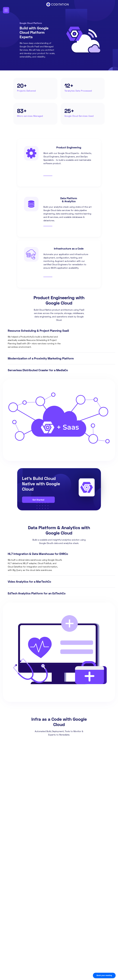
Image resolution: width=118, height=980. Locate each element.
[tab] (61, 339)
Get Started (38, 500)
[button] (6, 10)
